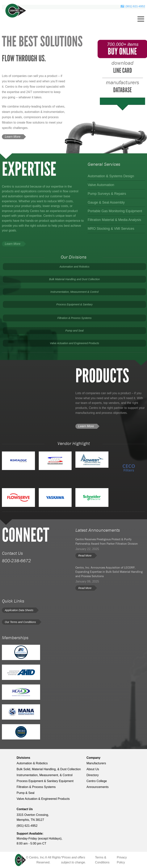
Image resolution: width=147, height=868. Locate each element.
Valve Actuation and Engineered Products (74, 343)
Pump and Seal (74, 331)
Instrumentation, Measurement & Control (74, 292)
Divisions (23, 758)
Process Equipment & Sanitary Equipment (45, 781)
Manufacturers (96, 763)
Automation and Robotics (74, 267)
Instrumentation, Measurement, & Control (45, 775)
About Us (93, 769)
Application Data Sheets (19, 610)
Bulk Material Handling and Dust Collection (74, 279)
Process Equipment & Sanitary (74, 304)
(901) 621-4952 (135, 6)
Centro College (97, 781)
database (123, 87)
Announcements (98, 787)
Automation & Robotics (32, 763)
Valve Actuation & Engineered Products (43, 799)
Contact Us (25, 809)
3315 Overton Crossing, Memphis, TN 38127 (33, 817)
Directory (93, 775)
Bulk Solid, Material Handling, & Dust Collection (49, 769)
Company (93, 758)
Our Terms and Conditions (20, 622)
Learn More (13, 137)
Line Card (122, 67)
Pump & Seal (25, 793)
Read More (85, 556)
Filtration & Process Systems (75, 318)
